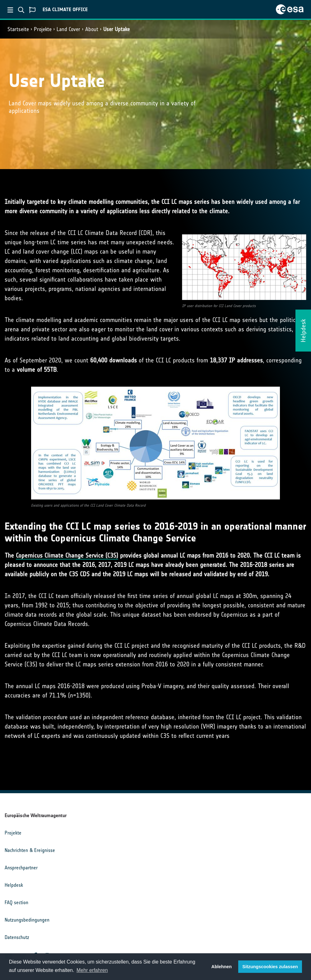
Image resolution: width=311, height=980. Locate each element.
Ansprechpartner (21, 868)
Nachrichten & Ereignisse (30, 850)
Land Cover (68, 29)
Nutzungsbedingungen (27, 920)
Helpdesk (14, 885)
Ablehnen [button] (222, 967)
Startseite (18, 29)
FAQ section (16, 902)
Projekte (43, 29)
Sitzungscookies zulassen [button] (270, 967)
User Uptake (116, 29)
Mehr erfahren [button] (92, 970)
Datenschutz (17, 937)
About (92, 29)
